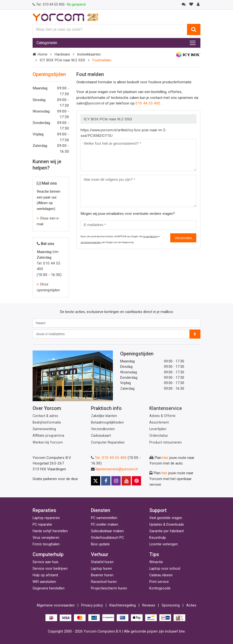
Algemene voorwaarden (56, 605)
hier (165, 458)
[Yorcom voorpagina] (65, 17)
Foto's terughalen (46, 544)
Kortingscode (160, 588)
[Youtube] (126, 481)
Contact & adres (45, 416)
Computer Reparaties (108, 442)
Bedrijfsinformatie (47, 422)
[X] (96, 481)
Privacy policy (92, 605)
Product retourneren (166, 442)
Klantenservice (166, 408)
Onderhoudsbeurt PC (107, 538)
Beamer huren (102, 575)
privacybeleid (150, 237)
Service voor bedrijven (50, 569)
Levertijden (158, 429)
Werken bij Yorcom (48, 442)
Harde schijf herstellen (50, 531)
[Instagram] (116, 481)
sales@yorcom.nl (90, 103)
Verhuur (100, 554)
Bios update (100, 544)
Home (42, 54)
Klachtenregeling (123, 605)
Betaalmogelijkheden (107, 422)
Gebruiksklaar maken (107, 531)
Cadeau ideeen (161, 575)
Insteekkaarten (89, 54)
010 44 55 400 (49, 4)
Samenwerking (44, 429)
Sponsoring (171, 605)
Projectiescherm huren (109, 588)
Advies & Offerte (162, 416)
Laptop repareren (46, 518)
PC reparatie (42, 525)
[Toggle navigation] (193, 43)
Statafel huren (102, 562)
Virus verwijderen (46, 538)
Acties (191, 605)
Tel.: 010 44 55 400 (111, 458)
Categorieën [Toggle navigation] (47, 43)
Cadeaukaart (101, 436)
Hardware (62, 54)
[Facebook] (106, 481)
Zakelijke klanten (104, 416)
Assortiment (159, 422)
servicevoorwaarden (91, 242)
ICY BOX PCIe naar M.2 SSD (62, 60)
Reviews (149, 605)
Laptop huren (101, 569)
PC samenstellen (104, 518)
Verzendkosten (103, 429)
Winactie (156, 562)
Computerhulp (48, 554)
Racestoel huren (104, 582)
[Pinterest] (136, 481)
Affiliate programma (48, 436)
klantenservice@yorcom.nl (117, 469)
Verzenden (183, 238)
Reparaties (44, 510)
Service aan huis (45, 562)
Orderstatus (159, 436)
